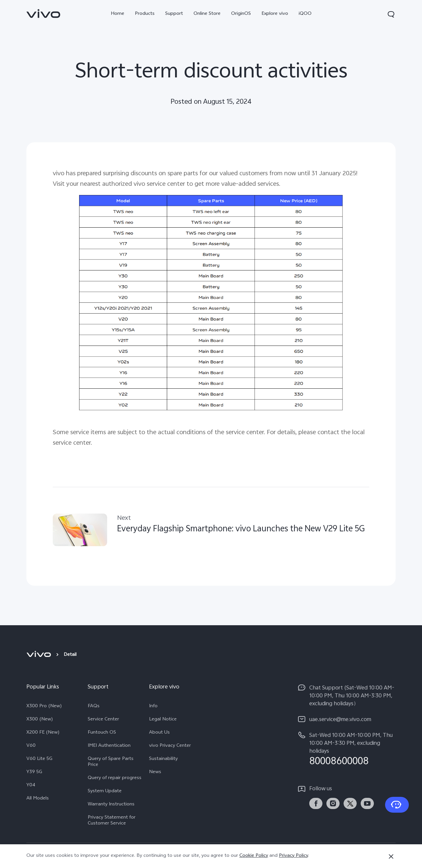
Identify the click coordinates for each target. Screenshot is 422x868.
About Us (159, 733)
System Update (105, 792)
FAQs (94, 707)
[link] (44, 14)
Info (153, 707)
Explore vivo (275, 14)
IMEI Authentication (109, 746)
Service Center (103, 720)
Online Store (207, 14)
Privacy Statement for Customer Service (112, 821)
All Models (38, 799)
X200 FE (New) (43, 733)
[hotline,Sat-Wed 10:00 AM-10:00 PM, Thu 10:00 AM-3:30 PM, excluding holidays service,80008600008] (347, 749)
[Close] (391, 856)
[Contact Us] (397, 805)
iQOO (305, 14)
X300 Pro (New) (44, 707)
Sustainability (163, 759)
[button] (391, 14)
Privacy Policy (293, 856)
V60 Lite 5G (39, 759)
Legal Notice (163, 720)
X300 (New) (40, 720)
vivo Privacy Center (170, 746)
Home (118, 14)
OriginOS (241, 14)
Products (145, 14)
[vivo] (40, 655)
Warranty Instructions (111, 805)
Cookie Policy (254, 856)
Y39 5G (34, 772)
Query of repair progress (115, 778)
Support (174, 14)
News (155, 772)
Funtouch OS (102, 733)
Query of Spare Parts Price (111, 762)
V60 (31, 746)
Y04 (31, 786)
